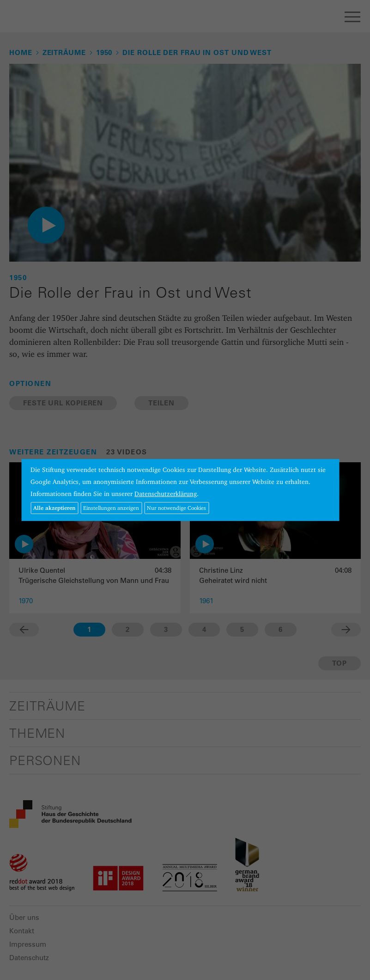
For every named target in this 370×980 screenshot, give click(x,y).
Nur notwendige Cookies (176, 508)
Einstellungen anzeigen (111, 508)
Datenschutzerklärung (166, 494)
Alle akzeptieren (54, 508)
